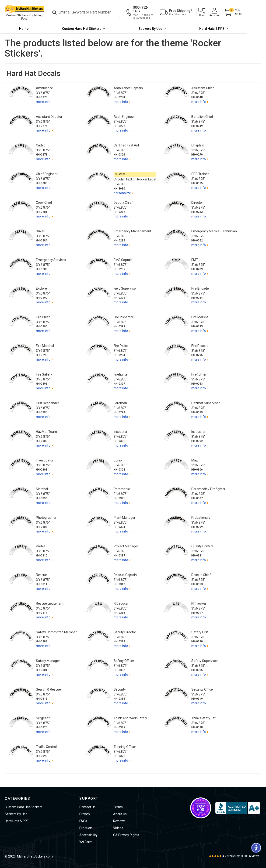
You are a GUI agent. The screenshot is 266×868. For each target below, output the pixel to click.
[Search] (95, 13)
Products (86, 828)
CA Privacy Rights (126, 835)
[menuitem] (26, 29)
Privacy (85, 814)
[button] (221, 13)
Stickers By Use (162, 29)
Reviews (119, 821)
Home (26, 29)
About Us (120, 814)
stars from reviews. (241, 856)
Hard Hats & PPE (229, 29)
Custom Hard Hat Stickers (89, 29)
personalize (122, 193)
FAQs (83, 821)
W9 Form (86, 842)
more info (43, 102)
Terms (118, 807)
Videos (118, 828)
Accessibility (88, 835)
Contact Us (87, 807)
